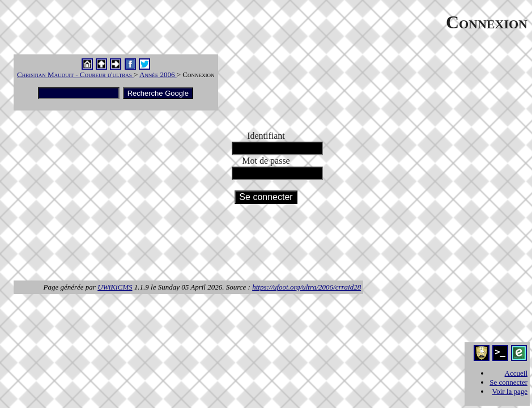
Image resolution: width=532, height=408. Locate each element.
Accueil (516, 373)
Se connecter (508, 382)
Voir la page (510, 391)
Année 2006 (158, 75)
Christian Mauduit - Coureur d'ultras (75, 75)
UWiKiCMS (115, 287)
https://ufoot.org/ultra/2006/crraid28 (307, 287)
